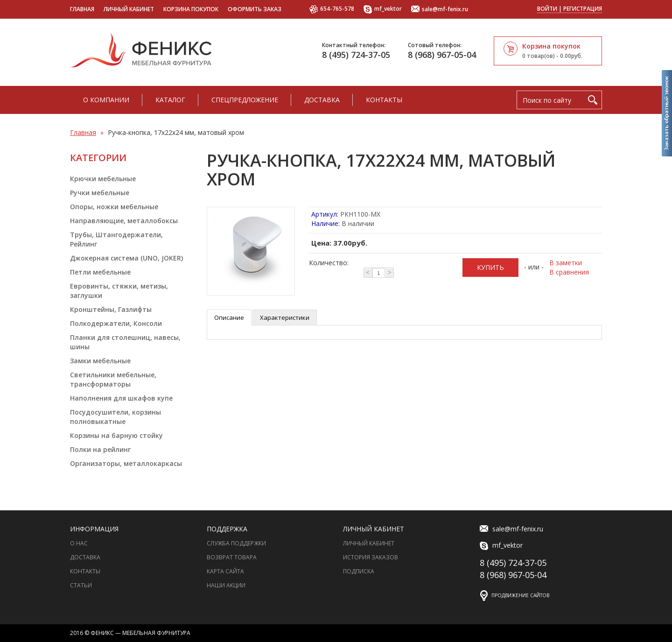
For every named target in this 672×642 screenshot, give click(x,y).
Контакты (384, 100)
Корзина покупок (191, 9)
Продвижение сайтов (520, 595)
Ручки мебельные (100, 193)
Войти (547, 9)
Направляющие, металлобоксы (124, 221)
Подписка (359, 571)
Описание (229, 317)
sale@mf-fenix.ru (440, 10)
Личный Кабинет (369, 543)
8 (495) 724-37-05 (356, 55)
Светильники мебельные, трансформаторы (113, 379)
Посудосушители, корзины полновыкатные (115, 417)
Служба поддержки (236, 543)
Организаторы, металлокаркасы (126, 463)
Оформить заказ (255, 9)
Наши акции (226, 585)
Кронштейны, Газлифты (111, 309)
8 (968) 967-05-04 (442, 55)
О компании (106, 100)
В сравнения (569, 272)
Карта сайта (225, 571)
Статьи (81, 585)
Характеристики (285, 317)
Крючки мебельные (103, 179)
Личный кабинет (129, 9)
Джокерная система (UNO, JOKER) (126, 258)
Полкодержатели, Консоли (116, 323)
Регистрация (583, 9)
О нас (79, 543)
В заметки (566, 263)
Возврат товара (232, 557)
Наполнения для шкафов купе (121, 398)
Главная (82, 9)
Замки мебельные (100, 361)
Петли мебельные (100, 272)
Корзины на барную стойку (116, 435)
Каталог (170, 100)
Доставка (322, 100)
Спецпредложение (245, 100)
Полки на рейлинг (100, 449)
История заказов (371, 557)
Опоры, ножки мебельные (114, 207)
